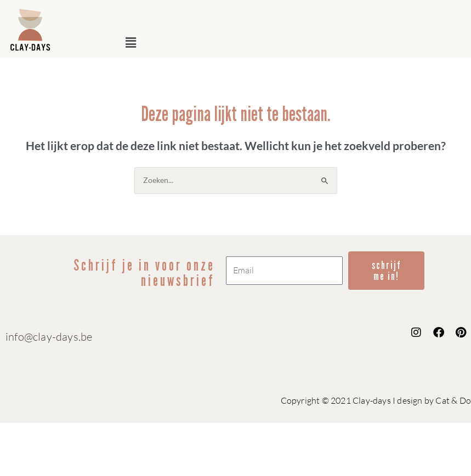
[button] (294, 42)
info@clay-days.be (49, 337)
